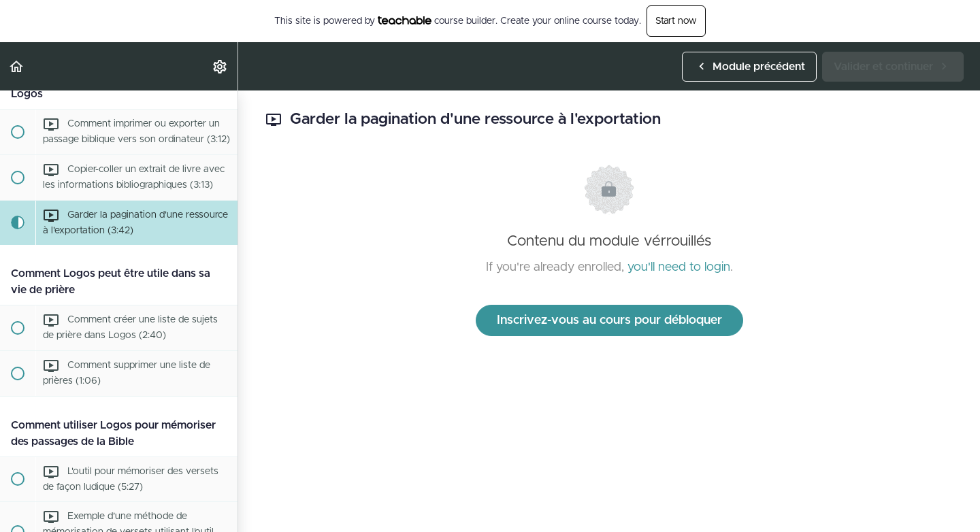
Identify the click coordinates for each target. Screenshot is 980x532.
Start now (676, 21)
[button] (17, 66)
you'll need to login (679, 267)
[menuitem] (220, 66)
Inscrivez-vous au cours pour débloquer (609, 320)
